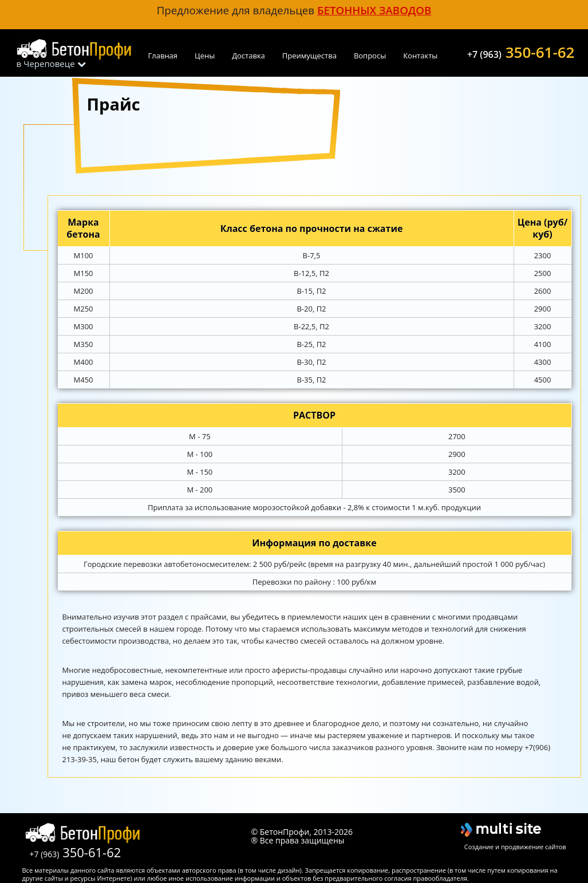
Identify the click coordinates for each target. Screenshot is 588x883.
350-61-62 (521, 51)
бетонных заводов (374, 10)
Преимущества (309, 56)
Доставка (248, 56)
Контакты (420, 56)
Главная (163, 56)
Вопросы (370, 56)
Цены (205, 56)
